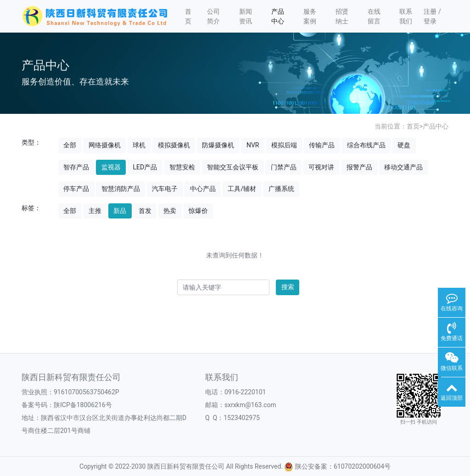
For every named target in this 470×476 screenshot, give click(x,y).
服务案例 (310, 16)
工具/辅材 (242, 189)
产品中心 (278, 16)
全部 (70, 145)
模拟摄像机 (174, 145)
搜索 (288, 287)
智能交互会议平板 (233, 167)
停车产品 (76, 189)
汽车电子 (165, 189)
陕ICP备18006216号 (83, 405)
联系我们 (406, 16)
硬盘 (404, 145)
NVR (253, 145)
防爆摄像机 (218, 145)
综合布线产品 (366, 145)
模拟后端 (284, 145)
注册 (430, 11)
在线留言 (374, 16)
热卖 (170, 211)
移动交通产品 (403, 167)
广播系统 (281, 189)
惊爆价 (198, 211)
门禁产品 (284, 167)
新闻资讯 (246, 16)
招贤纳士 (342, 16)
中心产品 (203, 189)
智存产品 (76, 167)
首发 (145, 211)
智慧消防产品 (121, 189)
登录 (430, 21)
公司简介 (213, 16)
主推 (95, 211)
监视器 (111, 167)
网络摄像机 (105, 145)
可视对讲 (321, 167)
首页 (188, 16)
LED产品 (145, 167)
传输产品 (322, 145)
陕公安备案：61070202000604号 (337, 466)
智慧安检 (182, 167)
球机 (139, 145)
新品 (120, 211)
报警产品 (359, 167)
